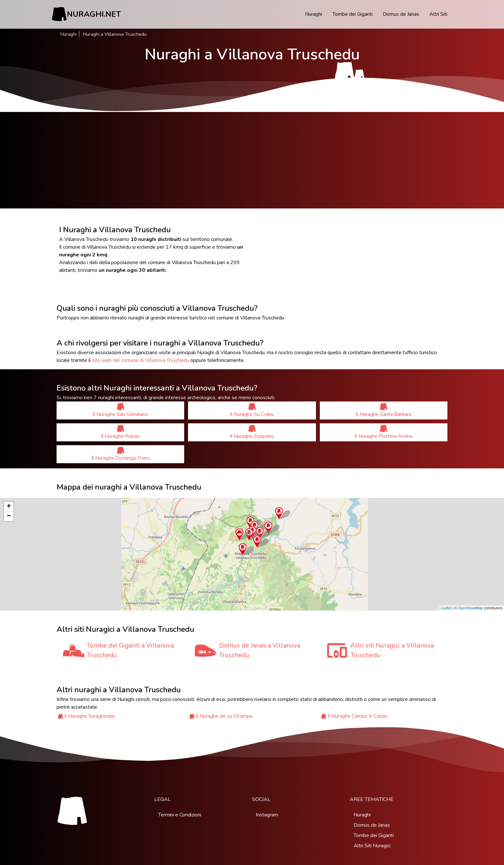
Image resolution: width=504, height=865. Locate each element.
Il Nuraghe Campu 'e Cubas (357, 716)
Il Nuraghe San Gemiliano (120, 410)
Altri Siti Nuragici (372, 846)
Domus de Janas (401, 14)
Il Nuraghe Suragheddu (90, 716)
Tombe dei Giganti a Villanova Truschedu (130, 650)
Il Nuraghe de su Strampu (224, 716)
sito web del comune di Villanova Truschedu (140, 360)
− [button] (9, 516)
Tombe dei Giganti (352, 14)
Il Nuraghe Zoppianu (252, 432)
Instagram (267, 815)
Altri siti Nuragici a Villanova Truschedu (392, 650)
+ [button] (9, 507)
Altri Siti (438, 14)
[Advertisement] (252, 160)
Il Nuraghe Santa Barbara (384, 410)
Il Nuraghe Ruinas (120, 432)
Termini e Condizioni (180, 815)
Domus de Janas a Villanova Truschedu (260, 650)
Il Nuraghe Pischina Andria (383, 432)
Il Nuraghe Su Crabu (252, 410)
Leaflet (446, 608)
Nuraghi (314, 14)
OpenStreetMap (471, 608)
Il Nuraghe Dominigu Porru (121, 454)
